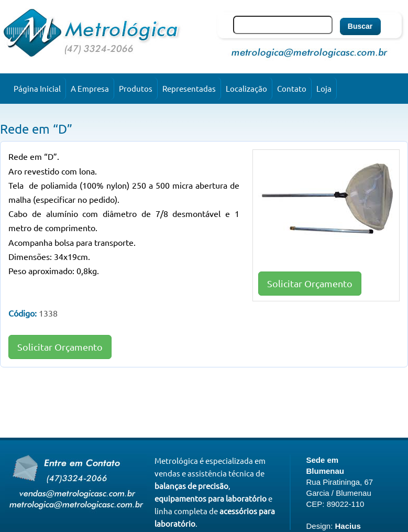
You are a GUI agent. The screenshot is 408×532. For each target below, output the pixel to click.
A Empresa (90, 88)
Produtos (136, 88)
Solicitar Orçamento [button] (310, 283)
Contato (292, 88)
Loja (324, 88)
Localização (246, 88)
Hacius (348, 526)
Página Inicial (37, 88)
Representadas (189, 88)
